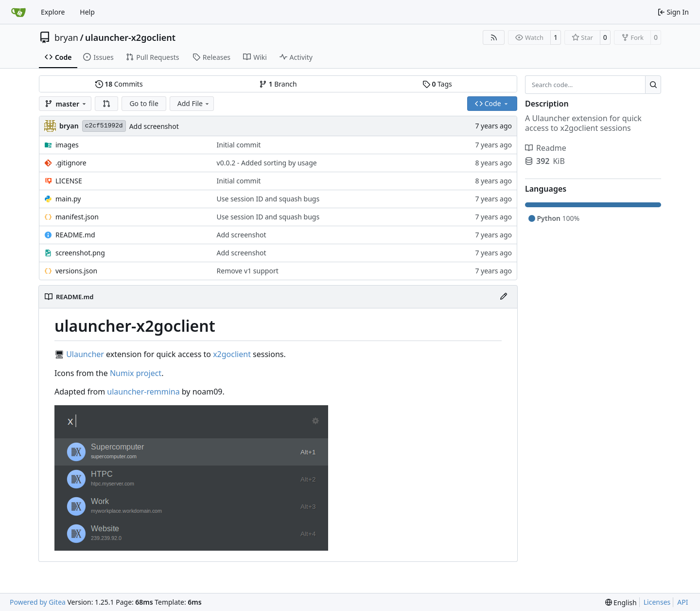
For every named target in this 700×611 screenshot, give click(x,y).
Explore (53, 12)
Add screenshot (154, 126)
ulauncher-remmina (143, 392)
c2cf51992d (104, 126)
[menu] (621, 602)
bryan (66, 37)
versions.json (76, 271)
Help (87, 12)
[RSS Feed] (494, 37)
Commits (119, 84)
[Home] (18, 12)
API (682, 602)
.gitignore (71, 163)
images (67, 145)
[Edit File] (504, 297)
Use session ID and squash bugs (268, 199)
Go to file (144, 103)
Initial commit (239, 145)
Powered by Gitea (38, 602)
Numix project (136, 373)
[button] (106, 104)
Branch (278, 84)
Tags (437, 84)
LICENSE (69, 181)
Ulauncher (85, 354)
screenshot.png (80, 253)
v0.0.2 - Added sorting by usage (267, 163)
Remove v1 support (248, 271)
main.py (68, 199)
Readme (546, 148)
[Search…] (653, 85)
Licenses (657, 602)
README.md (75, 235)
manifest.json (77, 217)
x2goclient (232, 354)
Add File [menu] (194, 103)
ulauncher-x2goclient (130, 37)
